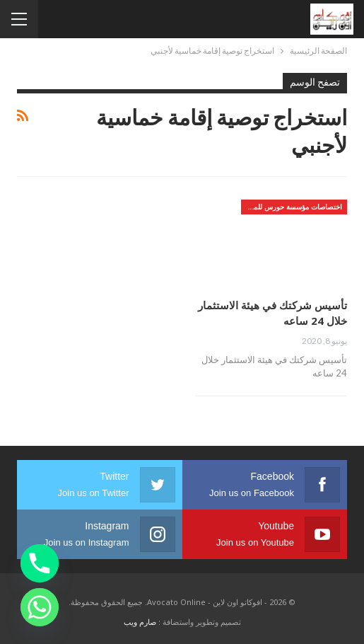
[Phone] (40, 563)
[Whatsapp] (40, 607)
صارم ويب (140, 622)
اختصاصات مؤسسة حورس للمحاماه (292, 207)
